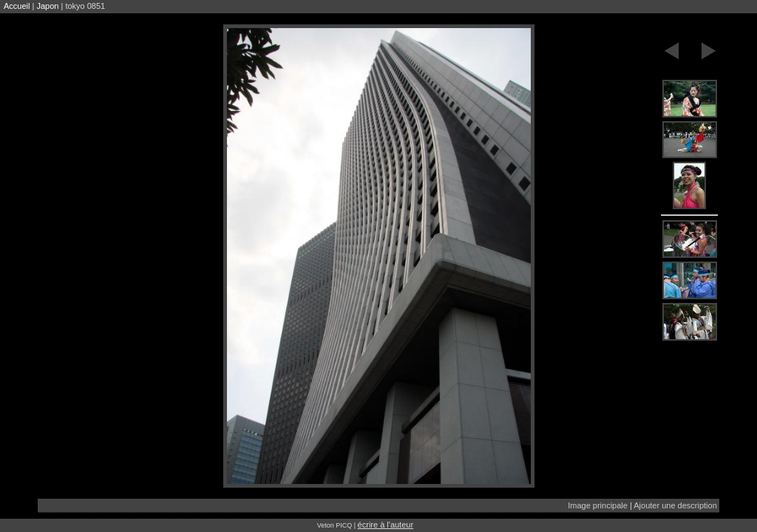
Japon (47, 6)
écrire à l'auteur (386, 525)
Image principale (598, 505)
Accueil (17, 6)
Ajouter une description (675, 505)
